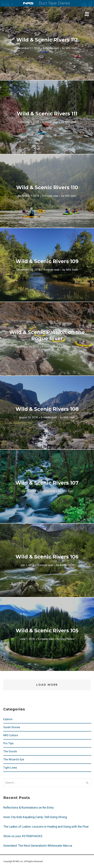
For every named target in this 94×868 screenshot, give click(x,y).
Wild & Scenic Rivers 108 (47, 409)
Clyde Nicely (72, 347)
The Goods (10, 751)
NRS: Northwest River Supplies (28, 3)
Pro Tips (8, 743)
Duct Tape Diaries (53, 3)
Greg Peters (67, 639)
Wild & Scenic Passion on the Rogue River (47, 335)
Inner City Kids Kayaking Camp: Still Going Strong (35, 817)
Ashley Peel (67, 565)
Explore (8, 719)
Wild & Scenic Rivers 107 (47, 483)
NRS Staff (71, 48)
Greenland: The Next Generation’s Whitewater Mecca (38, 846)
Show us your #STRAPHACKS (23, 836)
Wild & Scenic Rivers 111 (47, 114)
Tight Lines (10, 768)
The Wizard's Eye (14, 759)
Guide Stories (12, 727)
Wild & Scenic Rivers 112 (47, 40)
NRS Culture (11, 735)
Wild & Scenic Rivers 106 (47, 557)
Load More (47, 685)
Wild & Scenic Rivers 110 (47, 188)
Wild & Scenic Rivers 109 (47, 261)
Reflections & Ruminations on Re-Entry (29, 808)
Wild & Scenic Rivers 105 (47, 631)
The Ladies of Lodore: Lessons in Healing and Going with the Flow (46, 827)
